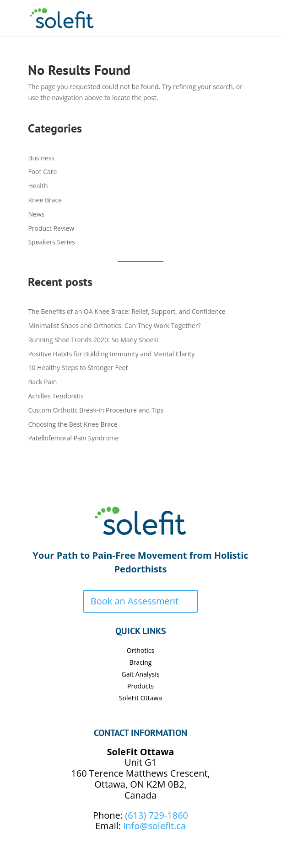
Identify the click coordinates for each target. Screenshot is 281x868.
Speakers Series (51, 242)
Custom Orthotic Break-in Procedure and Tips (96, 410)
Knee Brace (45, 200)
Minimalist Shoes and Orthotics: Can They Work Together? (114, 325)
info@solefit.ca (154, 826)
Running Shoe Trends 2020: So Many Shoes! (93, 340)
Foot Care (42, 172)
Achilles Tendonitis (56, 396)
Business (41, 158)
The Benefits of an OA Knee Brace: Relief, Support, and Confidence (127, 311)
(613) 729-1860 (157, 815)
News (36, 214)
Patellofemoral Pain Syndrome (73, 438)
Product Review (51, 228)
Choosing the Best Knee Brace (73, 424)
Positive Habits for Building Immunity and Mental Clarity (111, 354)
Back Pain (42, 382)
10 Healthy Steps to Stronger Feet (78, 368)
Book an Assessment (135, 601)
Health (38, 186)
